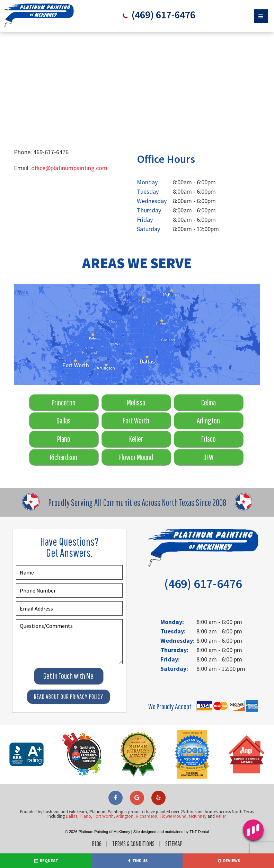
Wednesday (152, 201)
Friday (145, 220)
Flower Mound (136, 457)
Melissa (136, 402)
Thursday (149, 210)
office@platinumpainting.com (69, 168)
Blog (97, 844)
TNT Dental (199, 832)
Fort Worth (136, 420)
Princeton (64, 402)
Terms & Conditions (133, 844)
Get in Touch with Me (68, 676)
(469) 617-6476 (162, 15)
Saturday (148, 229)
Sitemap (174, 844)
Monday (147, 182)
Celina (209, 402)
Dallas (64, 420)
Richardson (64, 457)
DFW (208, 457)
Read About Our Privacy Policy (68, 697)
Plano (64, 439)
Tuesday (148, 191)
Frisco (209, 439)
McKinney (198, 816)
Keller (136, 439)
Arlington (208, 420)
